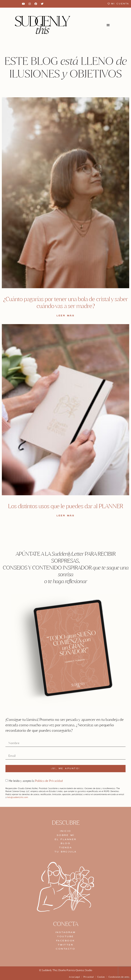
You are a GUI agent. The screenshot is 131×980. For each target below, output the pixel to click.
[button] (108, 25)
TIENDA (66, 848)
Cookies (101, 977)
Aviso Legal (74, 977)
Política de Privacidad (49, 781)
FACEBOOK (66, 941)
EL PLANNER (66, 839)
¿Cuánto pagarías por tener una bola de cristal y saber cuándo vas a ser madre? (66, 302)
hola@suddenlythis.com (18, 797)
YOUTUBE (65, 936)
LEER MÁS (65, 316)
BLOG (65, 843)
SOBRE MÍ (66, 835)
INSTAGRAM (66, 932)
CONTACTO (65, 949)
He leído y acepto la (36, 781)
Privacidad (88, 977)
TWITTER (66, 945)
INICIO (66, 831)
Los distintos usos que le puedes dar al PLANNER (65, 506)
